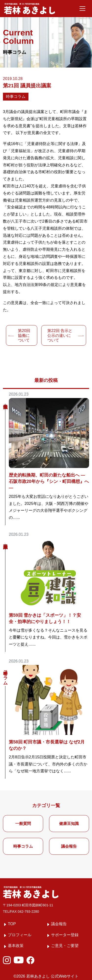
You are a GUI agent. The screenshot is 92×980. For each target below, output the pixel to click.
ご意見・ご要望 (65, 946)
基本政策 (16, 946)
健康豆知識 (69, 824)
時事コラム (16, 97)
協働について (24, 335)
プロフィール (20, 935)
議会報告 (69, 846)
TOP (12, 924)
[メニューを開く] (82, 9)
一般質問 (23, 824)
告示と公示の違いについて (60, 335)
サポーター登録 (65, 935)
